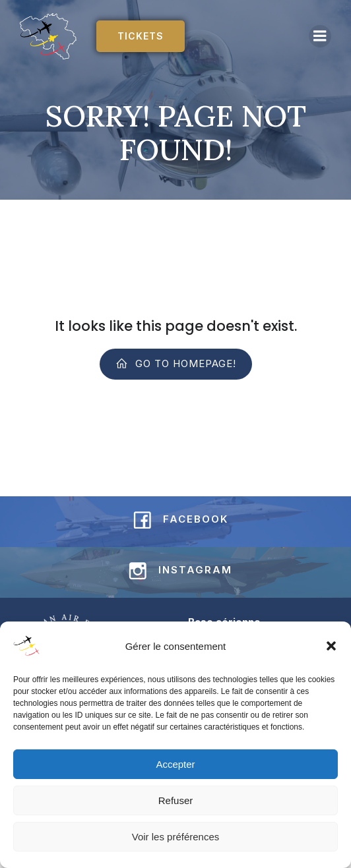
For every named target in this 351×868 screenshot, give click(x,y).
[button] (331, 646)
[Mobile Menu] (320, 36)
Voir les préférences (176, 837)
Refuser (176, 800)
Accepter (175, 764)
